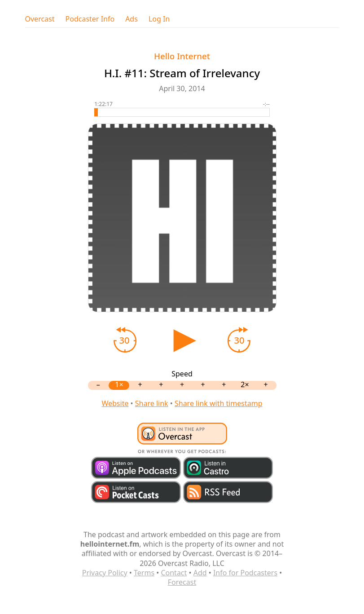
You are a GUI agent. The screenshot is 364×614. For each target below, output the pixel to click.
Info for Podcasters (245, 573)
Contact (174, 573)
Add (200, 573)
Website (115, 403)
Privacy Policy (105, 573)
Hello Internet (182, 56)
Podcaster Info (90, 19)
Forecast (182, 582)
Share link (152, 403)
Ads (132, 19)
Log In (159, 19)
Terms (144, 573)
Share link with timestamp (219, 403)
